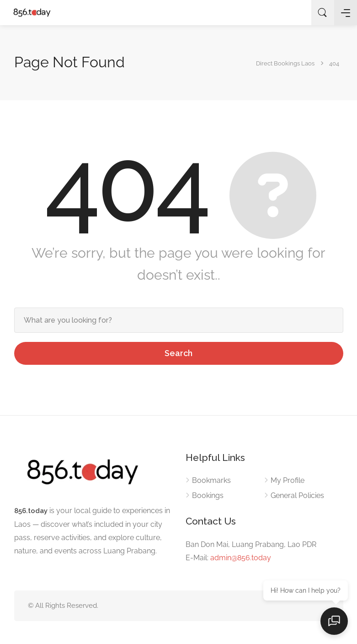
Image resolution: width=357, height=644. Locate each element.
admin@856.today (241, 558)
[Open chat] (334, 621)
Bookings (208, 495)
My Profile (288, 480)
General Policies (297, 495)
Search (178, 353)
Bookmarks (211, 480)
